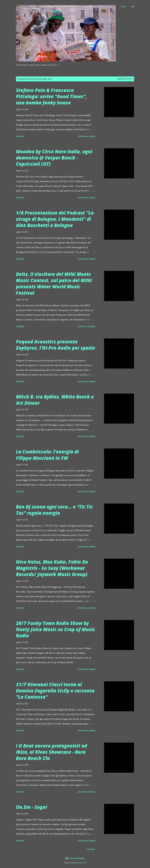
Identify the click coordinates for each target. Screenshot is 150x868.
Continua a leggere (86, 136)
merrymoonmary (81, 863)
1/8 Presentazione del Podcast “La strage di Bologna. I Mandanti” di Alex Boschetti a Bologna (55, 219)
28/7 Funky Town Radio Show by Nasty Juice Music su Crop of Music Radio (55, 629)
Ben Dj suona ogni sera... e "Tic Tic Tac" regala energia (54, 510)
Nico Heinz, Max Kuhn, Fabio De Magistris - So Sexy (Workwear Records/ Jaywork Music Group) (52, 568)
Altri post (90, 849)
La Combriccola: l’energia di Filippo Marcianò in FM (47, 455)
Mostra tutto (125, 79)
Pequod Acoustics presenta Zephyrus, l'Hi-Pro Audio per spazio (55, 345)
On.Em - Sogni (31, 807)
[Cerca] (124, 7)
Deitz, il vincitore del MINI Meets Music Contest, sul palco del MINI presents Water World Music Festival (54, 283)
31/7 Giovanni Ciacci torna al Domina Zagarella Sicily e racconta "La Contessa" (55, 691)
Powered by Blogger (75, 858)
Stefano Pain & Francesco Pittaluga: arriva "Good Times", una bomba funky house (51, 96)
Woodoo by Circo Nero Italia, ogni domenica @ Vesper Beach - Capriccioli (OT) (54, 158)
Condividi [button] (20, 136)
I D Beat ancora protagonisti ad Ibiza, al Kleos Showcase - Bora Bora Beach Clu (51, 752)
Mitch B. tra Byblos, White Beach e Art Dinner (55, 400)
